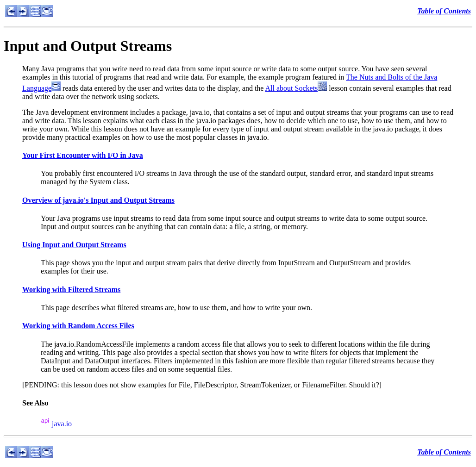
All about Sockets (292, 88)
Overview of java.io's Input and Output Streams (98, 200)
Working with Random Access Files (78, 326)
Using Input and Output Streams (74, 245)
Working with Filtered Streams (71, 290)
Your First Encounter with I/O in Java (83, 155)
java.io (62, 424)
